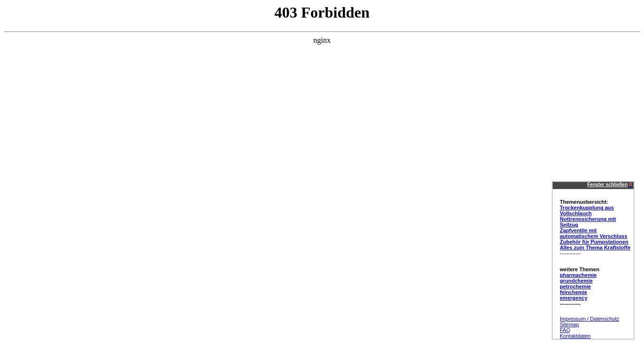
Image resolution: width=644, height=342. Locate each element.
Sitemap (569, 324)
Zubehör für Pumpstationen (594, 242)
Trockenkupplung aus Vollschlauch (587, 210)
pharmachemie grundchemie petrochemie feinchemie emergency (578, 286)
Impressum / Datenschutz (590, 319)
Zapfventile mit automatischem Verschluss (594, 233)
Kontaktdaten (575, 336)
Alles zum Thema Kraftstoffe (595, 247)
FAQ (565, 330)
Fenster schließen (608, 185)
